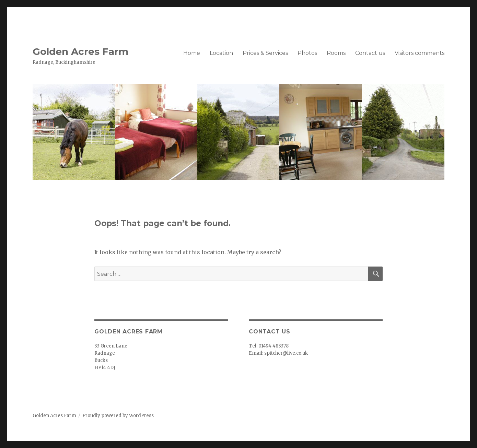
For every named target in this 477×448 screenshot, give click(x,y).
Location (221, 53)
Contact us (370, 53)
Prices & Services (265, 53)
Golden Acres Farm (80, 51)
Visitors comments (420, 53)
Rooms (336, 53)
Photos (307, 53)
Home (192, 53)
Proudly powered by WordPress (118, 416)
